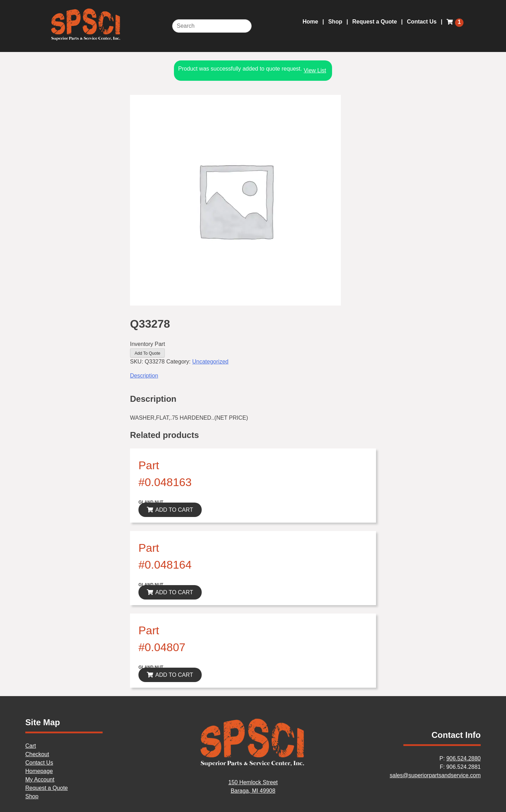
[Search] (212, 26)
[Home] (253, 765)
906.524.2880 (463, 758)
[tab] (253, 376)
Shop (335, 22)
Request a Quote (374, 22)
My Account (40, 780)
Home (310, 22)
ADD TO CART (174, 510)
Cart (31, 746)
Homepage (39, 771)
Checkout (37, 754)
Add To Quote (147, 353)
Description (144, 376)
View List (315, 70)
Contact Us (422, 22)
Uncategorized (210, 362)
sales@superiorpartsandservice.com (435, 775)
